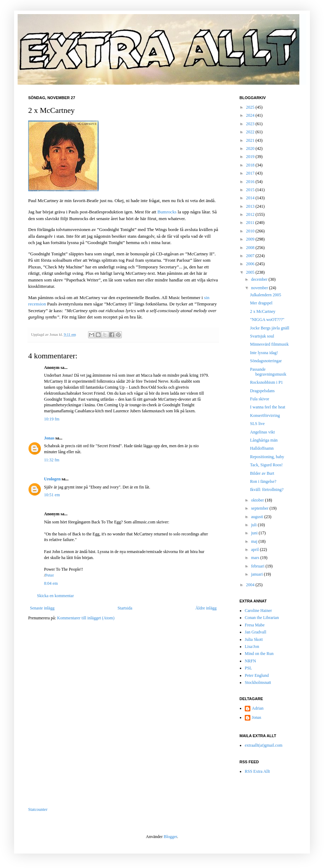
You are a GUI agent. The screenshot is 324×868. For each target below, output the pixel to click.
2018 (251, 165)
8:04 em (51, 583)
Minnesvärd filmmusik (269, 344)
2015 (251, 190)
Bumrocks (167, 212)
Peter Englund (257, 675)
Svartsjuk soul (262, 336)
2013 (251, 206)
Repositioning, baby (267, 457)
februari (258, 566)
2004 (251, 585)
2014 (251, 198)
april (256, 550)
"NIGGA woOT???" (267, 320)
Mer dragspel (261, 303)
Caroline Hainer (258, 611)
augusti (258, 517)
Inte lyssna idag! (264, 353)
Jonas (49, 438)
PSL (248, 668)
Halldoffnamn (262, 448)
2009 (251, 239)
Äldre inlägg (206, 608)
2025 (251, 107)
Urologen (52, 479)
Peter (49, 575)
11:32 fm (52, 460)
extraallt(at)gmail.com (264, 745)
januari (257, 574)
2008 (251, 248)
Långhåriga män (264, 440)
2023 (251, 124)
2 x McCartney (263, 311)
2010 (251, 231)
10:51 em (52, 495)
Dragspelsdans (262, 391)
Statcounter (38, 809)
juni (255, 533)
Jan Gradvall (256, 632)
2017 (251, 173)
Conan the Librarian (262, 618)
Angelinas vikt (262, 432)
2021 (251, 140)
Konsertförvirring (265, 415)
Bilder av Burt (262, 473)
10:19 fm (52, 419)
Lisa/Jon (252, 647)
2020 (251, 148)
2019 (251, 157)
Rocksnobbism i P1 (266, 382)
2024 (251, 115)
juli (254, 525)
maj (255, 541)
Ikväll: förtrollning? (267, 490)
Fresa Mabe (255, 625)
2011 (251, 223)
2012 (251, 214)
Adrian (258, 708)
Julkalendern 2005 (266, 295)
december (260, 279)
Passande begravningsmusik (268, 372)
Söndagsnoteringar (266, 361)
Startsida (125, 608)
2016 (251, 182)
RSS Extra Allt (257, 771)
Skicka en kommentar (55, 596)
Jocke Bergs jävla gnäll (270, 328)
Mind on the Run (259, 654)
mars (256, 558)
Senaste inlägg (42, 608)
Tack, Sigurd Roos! (266, 465)
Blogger (170, 837)
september (260, 508)
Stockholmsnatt (258, 682)
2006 (251, 264)
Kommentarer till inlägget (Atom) (86, 618)
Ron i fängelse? (263, 481)
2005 (251, 272)
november (260, 288)
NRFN (250, 661)
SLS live (257, 424)
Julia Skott (254, 639)
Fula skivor (260, 399)
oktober (258, 500)
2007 (251, 256)
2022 (251, 132)
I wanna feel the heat (268, 407)
